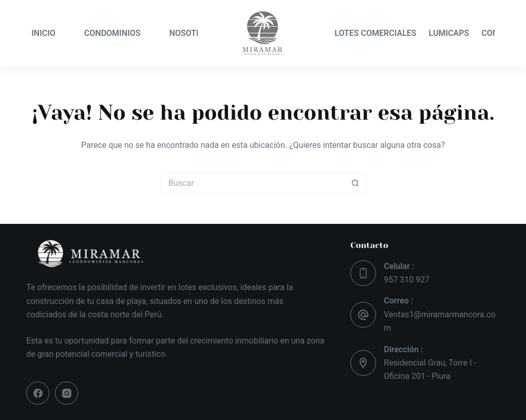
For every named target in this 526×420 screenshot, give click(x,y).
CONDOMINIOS (112, 33)
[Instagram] (67, 393)
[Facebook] (38, 393)
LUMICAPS (449, 33)
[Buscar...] (253, 183)
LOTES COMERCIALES (375, 33)
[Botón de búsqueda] (355, 183)
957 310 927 (407, 280)
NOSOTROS (191, 33)
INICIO (43, 33)
